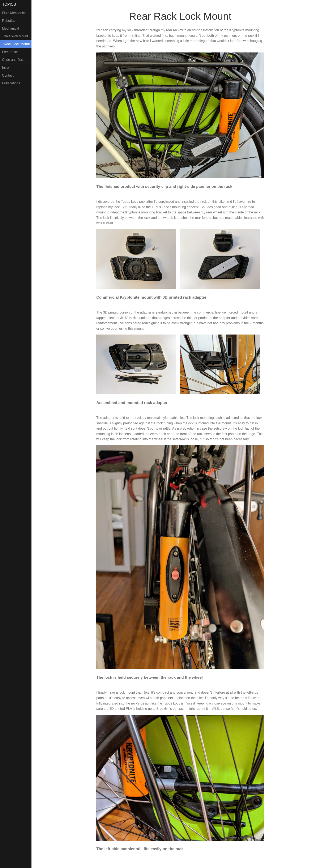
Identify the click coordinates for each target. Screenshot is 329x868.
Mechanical (11, 28)
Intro (5, 68)
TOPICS (9, 4)
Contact (8, 75)
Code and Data (13, 60)
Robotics (9, 21)
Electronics (10, 52)
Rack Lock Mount (16, 44)
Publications (11, 83)
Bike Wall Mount (15, 36)
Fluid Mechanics (14, 13)
